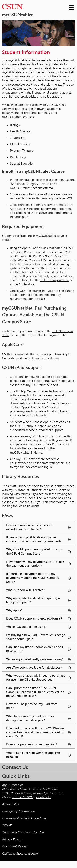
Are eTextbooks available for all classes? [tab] (41, 669)
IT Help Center (41, 381)
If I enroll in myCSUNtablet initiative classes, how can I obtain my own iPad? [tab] (41, 541)
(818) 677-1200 (23, 797)
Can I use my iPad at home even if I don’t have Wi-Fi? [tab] (39, 649)
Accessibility (11, 804)
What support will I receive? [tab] (41, 591)
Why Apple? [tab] (39, 611)
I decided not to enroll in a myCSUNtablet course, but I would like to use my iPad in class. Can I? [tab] (40, 732)
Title (7, 825)
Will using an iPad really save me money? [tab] (41, 660)
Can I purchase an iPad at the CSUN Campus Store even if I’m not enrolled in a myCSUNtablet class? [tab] (41, 693)
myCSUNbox (25, 459)
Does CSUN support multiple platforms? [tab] (41, 620)
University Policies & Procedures (24, 818)
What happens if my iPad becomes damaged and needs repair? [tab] (41, 720)
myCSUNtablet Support (42, 385)
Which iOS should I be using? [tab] (41, 628)
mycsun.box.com (26, 467)
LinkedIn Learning (26, 440)
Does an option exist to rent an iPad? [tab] (41, 746)
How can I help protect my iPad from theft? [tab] (39, 706)
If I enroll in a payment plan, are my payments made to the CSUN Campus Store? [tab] (39, 578)
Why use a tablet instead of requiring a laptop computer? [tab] (41, 601)
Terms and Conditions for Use (23, 832)
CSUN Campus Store (55, 280)
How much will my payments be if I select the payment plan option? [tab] (41, 565)
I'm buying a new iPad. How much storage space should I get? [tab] (41, 638)
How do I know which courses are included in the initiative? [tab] (41, 528)
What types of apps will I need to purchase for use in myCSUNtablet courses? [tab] (41, 679)
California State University (20, 854)
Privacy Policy (12, 839)
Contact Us (44, 797)
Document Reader (15, 846)
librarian (33, 506)
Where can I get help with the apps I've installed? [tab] (39, 755)
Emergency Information (18, 811)
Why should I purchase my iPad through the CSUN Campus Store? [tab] (41, 553)
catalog (62, 494)
